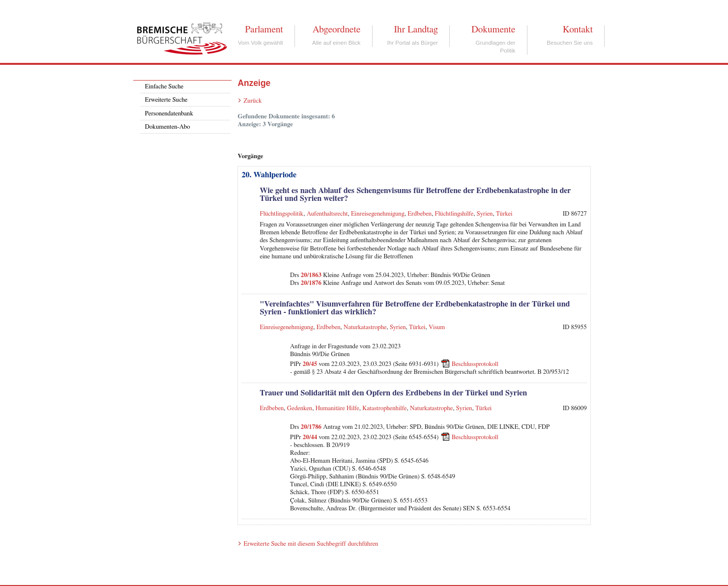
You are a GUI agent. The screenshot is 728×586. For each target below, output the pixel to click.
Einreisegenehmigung (378, 214)
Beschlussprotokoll (475, 364)
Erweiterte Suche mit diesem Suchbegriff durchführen (311, 544)
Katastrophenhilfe (384, 408)
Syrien (485, 214)
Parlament (264, 29)
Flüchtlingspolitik (281, 214)
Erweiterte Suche (166, 100)
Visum (437, 327)
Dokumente (493, 29)
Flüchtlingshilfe (454, 214)
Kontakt (578, 29)
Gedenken (300, 408)
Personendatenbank (169, 114)
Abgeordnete (337, 29)
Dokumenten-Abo (168, 127)
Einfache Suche (164, 87)
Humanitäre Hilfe (337, 408)
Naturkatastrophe (365, 327)
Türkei (504, 214)
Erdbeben (420, 214)
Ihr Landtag (416, 29)
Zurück (252, 101)
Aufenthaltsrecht (327, 214)
